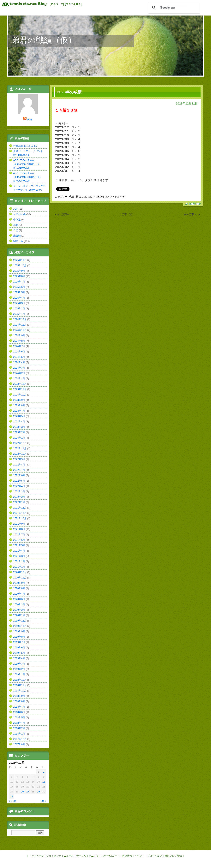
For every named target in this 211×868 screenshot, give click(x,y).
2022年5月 (19, 481)
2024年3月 (19, 368)
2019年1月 (19, 674)
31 (12, 797)
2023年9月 (19, 400)
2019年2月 (19, 669)
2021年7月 (19, 535)
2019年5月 (19, 653)
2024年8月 (19, 341)
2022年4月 (19, 486)
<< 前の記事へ (62, 215)
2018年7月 (19, 707)
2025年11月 (20, 260)
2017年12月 (20, 739)
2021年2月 (19, 561)
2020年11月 (20, 578)
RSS (30, 120)
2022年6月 (19, 475)
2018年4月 (19, 723)
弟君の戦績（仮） (44, 40)
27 (28, 792)
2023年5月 (19, 416)
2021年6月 (19, 540)
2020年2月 (19, 610)
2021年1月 (19, 567)
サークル (81, 856)
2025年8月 (19, 276)
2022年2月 (19, 497)
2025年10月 (20, 266)
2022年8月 (19, 465)
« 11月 (13, 801)
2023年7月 (19, 411)
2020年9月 (19, 583)
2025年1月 (19, 314)
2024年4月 (19, 362)
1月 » (44, 801)
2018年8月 (19, 701)
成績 (71, 197)
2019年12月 (20, 621)
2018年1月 (19, 734)
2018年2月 (19, 728)
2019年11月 (20, 626)
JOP (16, 209)
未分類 (17, 236)
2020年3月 (19, 605)
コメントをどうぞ (115, 197)
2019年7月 (19, 642)
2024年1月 (19, 379)
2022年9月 (19, 459)
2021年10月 (20, 518)
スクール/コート (110, 856)
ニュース (69, 856)
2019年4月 (19, 658)
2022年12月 (20, 443)
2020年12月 (20, 572)
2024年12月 (20, 319)
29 (38, 792)
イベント (139, 856)
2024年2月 (19, 373)
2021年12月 (20, 508)
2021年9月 (19, 524)
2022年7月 (19, 470)
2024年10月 (20, 330)
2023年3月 (19, 427)
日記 (16, 230)
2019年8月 (19, 637)
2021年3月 (19, 556)
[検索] (174, 8)
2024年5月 (19, 357)
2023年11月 (20, 389)
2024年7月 (19, 346)
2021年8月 (19, 529)
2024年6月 (19, 352)
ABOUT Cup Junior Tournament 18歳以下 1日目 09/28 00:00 (28, 177)
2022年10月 (20, 454)
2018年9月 (19, 696)
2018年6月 (19, 712)
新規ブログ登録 (173, 856)
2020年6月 (19, 599)
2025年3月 (19, 303)
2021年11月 (20, 513)
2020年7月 (19, 594)
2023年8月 (19, 405)
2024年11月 (20, 325)
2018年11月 (20, 685)
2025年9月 (19, 271)
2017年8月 (19, 744)
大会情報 (127, 856)
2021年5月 (19, 545)
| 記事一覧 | (127, 215)
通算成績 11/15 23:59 (25, 146)
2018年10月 (20, 691)
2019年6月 (19, 648)
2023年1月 (19, 438)
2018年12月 (20, 680)
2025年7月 (19, 282)
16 (44, 782)
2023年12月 (20, 384)
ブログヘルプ (155, 856)
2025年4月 (19, 298)
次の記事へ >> (192, 215)
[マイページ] (57, 4)
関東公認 (18, 241)
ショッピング (54, 856)
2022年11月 (20, 448)
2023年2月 (19, 432)
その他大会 (19, 214)
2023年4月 (19, 422)
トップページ (36, 856)
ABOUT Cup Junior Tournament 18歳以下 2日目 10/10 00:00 (28, 164)
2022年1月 (19, 502)
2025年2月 (19, 309)
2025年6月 (19, 287)
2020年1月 (19, 615)
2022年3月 (19, 492)
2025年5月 (19, 292)
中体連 (17, 220)
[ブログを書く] (73, 4)
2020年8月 (19, 588)
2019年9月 (19, 631)
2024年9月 (19, 335)
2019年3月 (19, 664)
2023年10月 (20, 395)
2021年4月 (19, 551)
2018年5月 (19, 718)
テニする (94, 856)
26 (22, 792)
